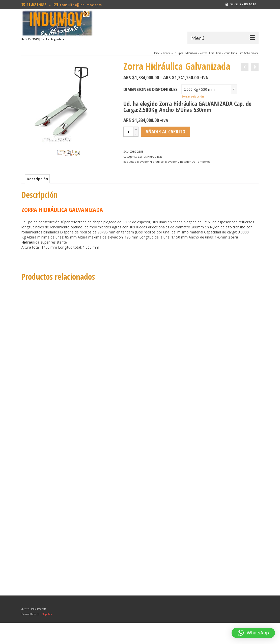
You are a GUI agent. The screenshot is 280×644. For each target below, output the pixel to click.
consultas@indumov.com (80, 5)
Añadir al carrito (165, 132)
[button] (253, 633)
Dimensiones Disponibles (150, 89)
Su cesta (241, 4)
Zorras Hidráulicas (150, 157)
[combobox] (209, 89)
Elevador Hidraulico (150, 162)
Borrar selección (193, 96)
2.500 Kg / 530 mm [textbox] (199, 89)
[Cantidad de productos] (128, 132)
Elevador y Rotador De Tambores (188, 162)
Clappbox (47, 614)
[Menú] (223, 38)
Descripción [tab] (37, 179)
